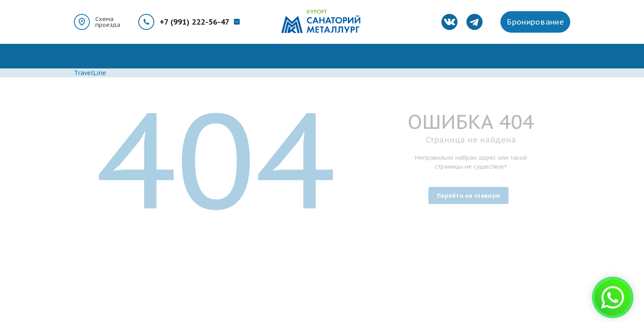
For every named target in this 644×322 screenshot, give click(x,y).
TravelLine (90, 73)
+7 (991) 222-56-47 (195, 22)
